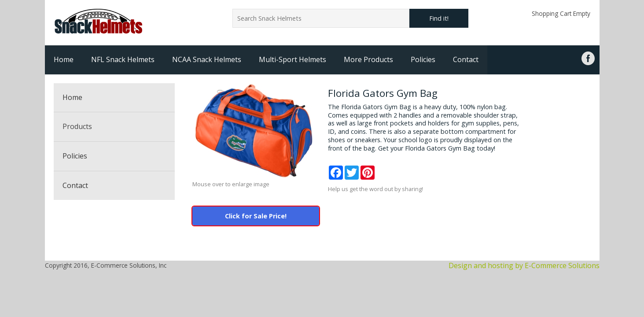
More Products (368, 59)
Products (77, 126)
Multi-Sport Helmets (293, 59)
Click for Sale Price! (256, 216)
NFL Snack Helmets (123, 59)
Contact (466, 59)
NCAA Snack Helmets (207, 59)
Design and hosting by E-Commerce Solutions (524, 265)
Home (64, 59)
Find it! (439, 18)
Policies (423, 59)
